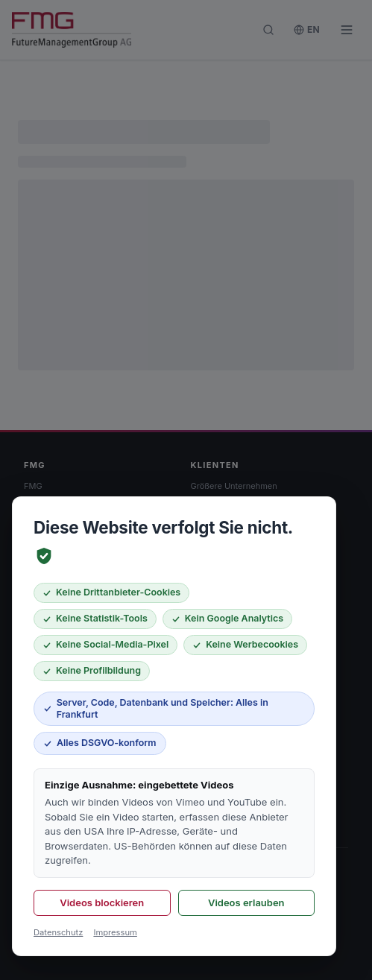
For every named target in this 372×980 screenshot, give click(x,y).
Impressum (115, 932)
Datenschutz (58, 932)
